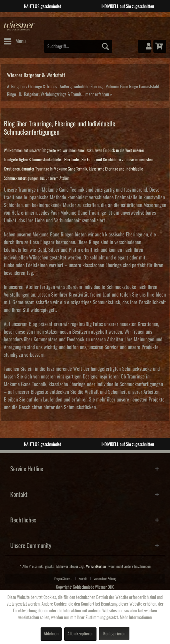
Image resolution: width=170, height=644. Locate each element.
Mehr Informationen (136, 617)
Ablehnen (51, 634)
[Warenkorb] (160, 46)
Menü (15, 40)
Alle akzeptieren (80, 634)
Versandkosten (96, 566)
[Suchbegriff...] (78, 46)
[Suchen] (105, 46)
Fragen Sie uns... (63, 579)
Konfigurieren (114, 634)
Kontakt (83, 579)
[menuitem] (14, 41)
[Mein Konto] (144, 46)
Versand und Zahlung (105, 579)
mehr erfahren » (99, 94)
